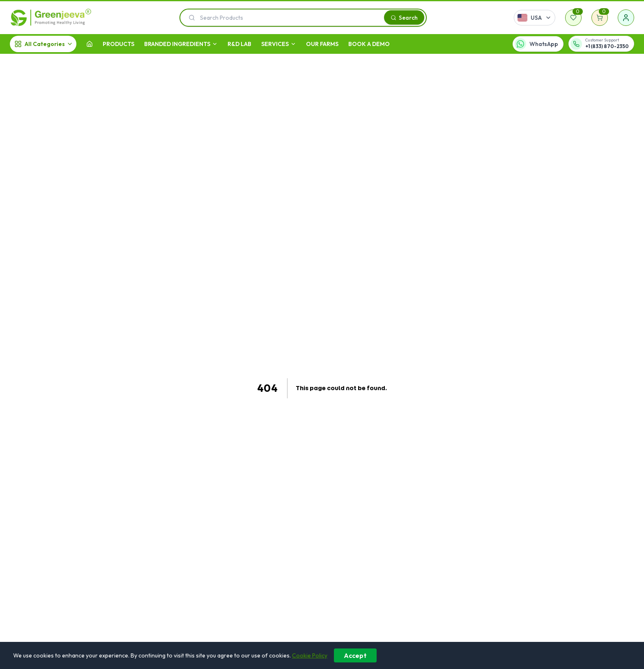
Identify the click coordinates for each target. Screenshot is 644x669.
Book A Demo (369, 44)
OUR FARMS (322, 44)
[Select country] (535, 18)
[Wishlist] (573, 18)
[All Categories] (43, 44)
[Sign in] (626, 18)
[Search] (404, 17)
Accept (355, 655)
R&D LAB (239, 44)
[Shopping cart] (600, 18)
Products (118, 44)
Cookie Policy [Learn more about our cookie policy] (310, 655)
